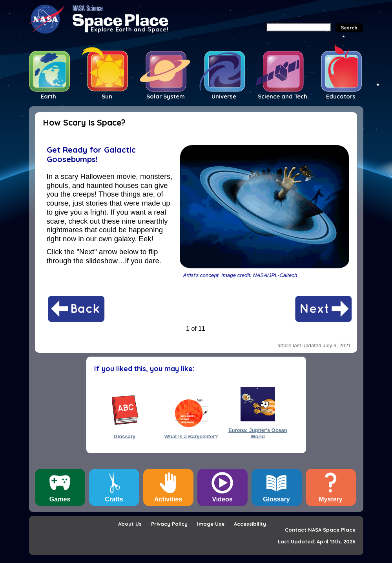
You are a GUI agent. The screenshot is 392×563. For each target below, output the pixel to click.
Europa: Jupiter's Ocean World (258, 433)
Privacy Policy (169, 524)
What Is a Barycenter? (191, 436)
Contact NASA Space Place (320, 530)
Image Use (211, 524)
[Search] (298, 27)
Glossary (125, 436)
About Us (130, 524)
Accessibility (250, 524)
